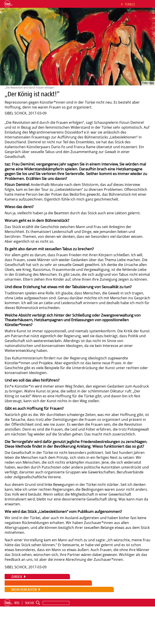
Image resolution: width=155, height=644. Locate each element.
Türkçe (130, 4)
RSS (17, 603)
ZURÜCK (17, 577)
